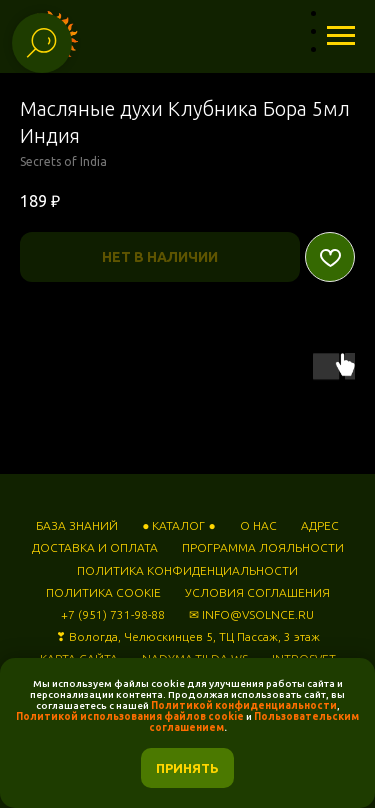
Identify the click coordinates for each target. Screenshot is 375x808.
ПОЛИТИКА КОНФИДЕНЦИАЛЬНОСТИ (187, 570)
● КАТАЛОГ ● (179, 525)
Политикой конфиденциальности (244, 705)
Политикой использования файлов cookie (130, 716)
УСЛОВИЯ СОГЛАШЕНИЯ (257, 592)
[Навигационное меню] (341, 36)
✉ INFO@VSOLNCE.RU (251, 614)
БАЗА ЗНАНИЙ (77, 525)
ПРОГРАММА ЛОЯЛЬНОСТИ (263, 547)
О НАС (258, 525)
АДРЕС (320, 525)
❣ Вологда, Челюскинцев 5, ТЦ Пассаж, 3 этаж (188, 636)
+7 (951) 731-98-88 (113, 614)
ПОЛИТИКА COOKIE (103, 592)
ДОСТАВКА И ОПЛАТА (95, 547)
